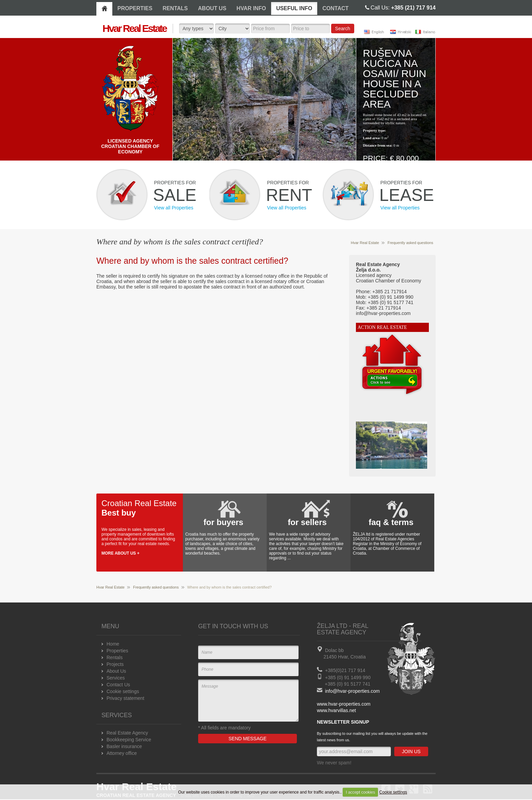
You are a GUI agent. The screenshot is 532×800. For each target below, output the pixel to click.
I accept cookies (360, 792)
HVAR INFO (251, 8)
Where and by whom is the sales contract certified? (192, 261)
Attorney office (122, 753)
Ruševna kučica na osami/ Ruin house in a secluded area (395, 79)
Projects (115, 664)
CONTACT (335, 8)
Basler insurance (124, 746)
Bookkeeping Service (129, 740)
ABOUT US (212, 8)
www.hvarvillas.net (336, 710)
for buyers (223, 522)
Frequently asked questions (410, 243)
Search (343, 29)
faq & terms (391, 522)
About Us (116, 671)
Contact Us (118, 685)
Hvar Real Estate (365, 243)
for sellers (307, 522)
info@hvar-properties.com (352, 691)
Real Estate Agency (127, 733)
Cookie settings (393, 792)
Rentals (115, 657)
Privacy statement (125, 698)
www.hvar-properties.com (344, 704)
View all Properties (174, 208)
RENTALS (175, 8)
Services (116, 678)
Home (113, 644)
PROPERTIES (135, 8)
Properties (117, 651)
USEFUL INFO (294, 8)
